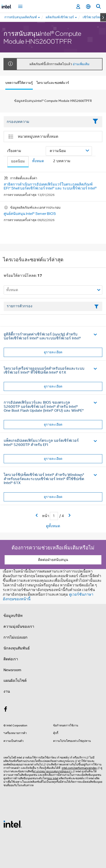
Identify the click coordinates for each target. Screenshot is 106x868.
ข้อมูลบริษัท (13, 616)
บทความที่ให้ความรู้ (19, 83)
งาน (7, 691)
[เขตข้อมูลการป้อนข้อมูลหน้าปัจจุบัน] (54, 516)
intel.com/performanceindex (79, 768)
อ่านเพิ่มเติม (81, 64)
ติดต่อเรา (11, 659)
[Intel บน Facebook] (6, 710)
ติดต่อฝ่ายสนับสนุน (53, 560)
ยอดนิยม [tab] (18, 161)
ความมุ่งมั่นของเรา (19, 627)
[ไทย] (88, 7)
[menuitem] (60, 17)
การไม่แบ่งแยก (15, 637)
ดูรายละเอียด (53, 352)
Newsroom (12, 670)
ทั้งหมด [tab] (38, 161)
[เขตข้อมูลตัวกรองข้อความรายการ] (53, 306)
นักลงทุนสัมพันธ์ (17, 648)
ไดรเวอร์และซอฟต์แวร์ (53, 83)
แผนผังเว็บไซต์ (15, 681)
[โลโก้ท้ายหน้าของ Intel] (13, 824)
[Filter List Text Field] (47, 122)
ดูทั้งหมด (53, 526)
